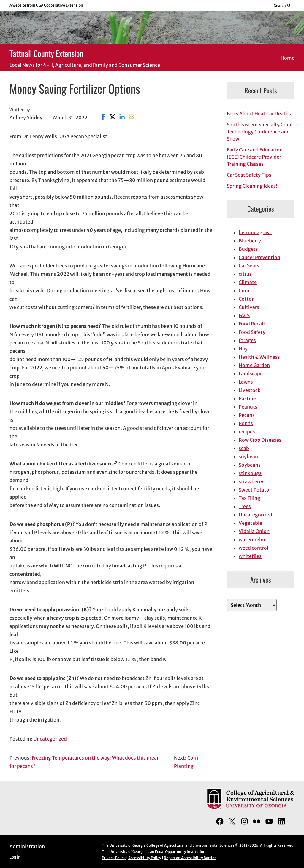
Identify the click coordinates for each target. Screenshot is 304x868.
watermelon (253, 540)
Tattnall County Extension (46, 53)
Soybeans (250, 465)
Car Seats (249, 266)
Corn (244, 291)
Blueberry (250, 241)
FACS (244, 315)
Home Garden (254, 365)
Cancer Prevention (259, 257)
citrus (245, 274)
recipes (247, 432)
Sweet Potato (254, 490)
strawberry (251, 481)
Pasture (247, 398)
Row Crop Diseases (260, 440)
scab (244, 448)
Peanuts (248, 407)
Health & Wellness (259, 357)
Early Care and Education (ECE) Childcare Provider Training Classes (255, 157)
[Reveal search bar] (283, 5)
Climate (248, 282)
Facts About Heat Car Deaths (259, 114)
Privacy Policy (114, 858)
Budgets (248, 249)
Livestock (250, 390)
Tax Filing (250, 498)
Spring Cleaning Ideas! (252, 186)
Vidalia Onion (254, 531)
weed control (254, 548)
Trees (245, 506)
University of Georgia (128, 852)
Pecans (247, 415)
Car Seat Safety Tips (249, 175)
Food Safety (252, 332)
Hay (243, 349)
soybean (248, 457)
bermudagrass (255, 232)
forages (247, 340)
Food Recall (252, 324)
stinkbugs (250, 473)
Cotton (247, 299)
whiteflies (250, 556)
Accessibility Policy (145, 858)
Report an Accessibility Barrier (190, 858)
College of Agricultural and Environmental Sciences (190, 845)
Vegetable (250, 523)
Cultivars (249, 307)
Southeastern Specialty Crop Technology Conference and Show (259, 132)
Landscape (251, 374)
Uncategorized (50, 739)
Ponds (246, 423)
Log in (15, 857)
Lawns (246, 382)
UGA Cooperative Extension (60, 5)
